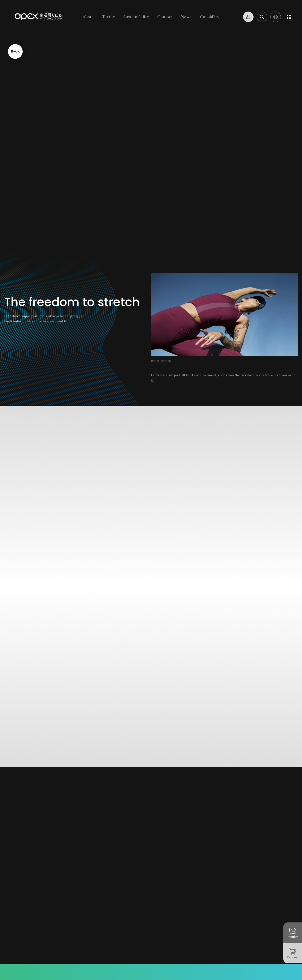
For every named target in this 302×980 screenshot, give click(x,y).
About (88, 17)
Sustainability (136, 17)
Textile (109, 17)
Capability (210, 17)
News (186, 17)
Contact (165, 17)
